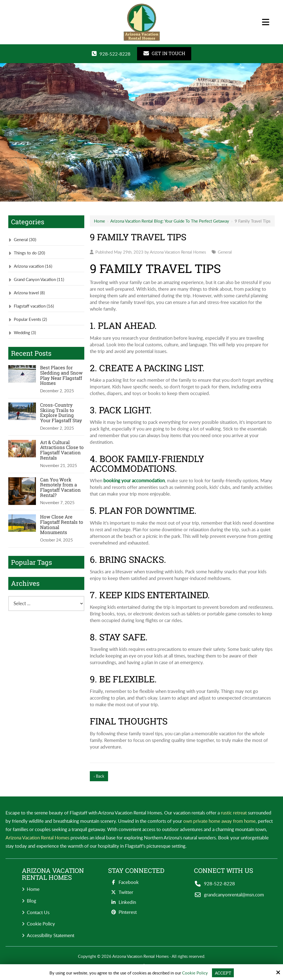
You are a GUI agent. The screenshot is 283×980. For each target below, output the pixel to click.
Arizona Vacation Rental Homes (178, 252)
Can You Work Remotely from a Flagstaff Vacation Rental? (60, 488)
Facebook (123, 882)
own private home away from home (219, 821)
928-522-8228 (115, 54)
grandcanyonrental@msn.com (234, 895)
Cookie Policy (195, 973)
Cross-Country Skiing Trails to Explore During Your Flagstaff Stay (61, 413)
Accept (223, 973)
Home (99, 221)
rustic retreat (234, 813)
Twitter (121, 892)
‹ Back (99, 776)
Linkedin (122, 902)
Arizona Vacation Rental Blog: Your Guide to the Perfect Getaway (170, 221)
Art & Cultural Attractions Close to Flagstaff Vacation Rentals (62, 450)
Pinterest (122, 912)
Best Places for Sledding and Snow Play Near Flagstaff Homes (61, 376)
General (225, 252)
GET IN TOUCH (164, 53)
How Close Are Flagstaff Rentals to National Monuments (62, 525)
